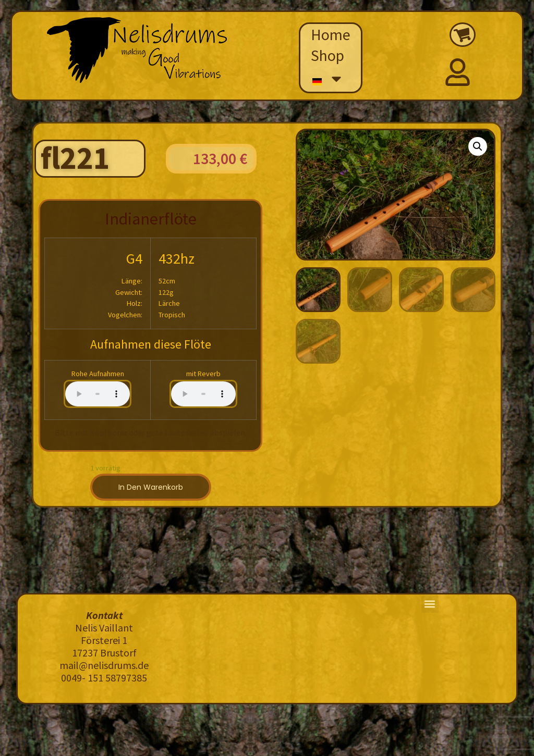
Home (331, 34)
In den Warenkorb (151, 487)
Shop (327, 55)
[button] (478, 146)
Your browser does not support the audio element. (98, 394)
